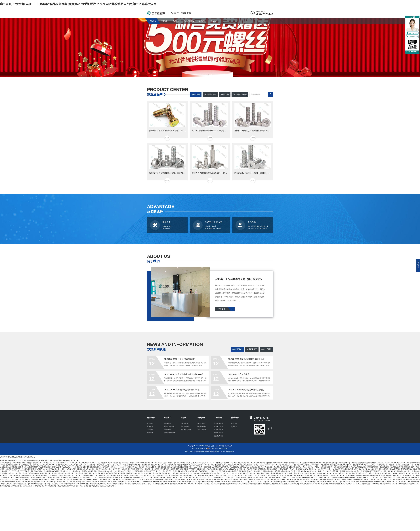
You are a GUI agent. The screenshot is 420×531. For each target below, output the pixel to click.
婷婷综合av (251, 477)
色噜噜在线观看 (284, 469)
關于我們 (164, 21)
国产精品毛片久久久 (275, 475)
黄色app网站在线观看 (232, 480)
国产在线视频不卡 (343, 463)
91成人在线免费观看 (338, 477)
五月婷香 (33, 465)
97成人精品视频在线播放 (161, 484)
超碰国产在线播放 (102, 469)
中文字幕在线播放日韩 (376, 475)
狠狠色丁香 (372, 471)
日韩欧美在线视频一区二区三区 (281, 480)
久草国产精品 (17, 463)
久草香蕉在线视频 (241, 477)
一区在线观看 (204, 473)
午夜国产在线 (242, 484)
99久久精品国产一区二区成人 (351, 484)
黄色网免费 (364, 473)
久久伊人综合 (66, 467)
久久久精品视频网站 (320, 475)
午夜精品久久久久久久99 (212, 484)
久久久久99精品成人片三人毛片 (186, 463)
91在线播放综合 (215, 473)
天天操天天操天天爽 (367, 482)
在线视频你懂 (320, 482)
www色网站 (296, 477)
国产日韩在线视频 (186, 477)
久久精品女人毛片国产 (196, 465)
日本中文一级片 (60, 469)
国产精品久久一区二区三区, (249, 467)
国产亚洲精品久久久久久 (240, 482)
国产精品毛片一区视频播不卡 (172, 471)
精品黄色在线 (406, 467)
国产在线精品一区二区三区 (89, 477)
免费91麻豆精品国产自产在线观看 (165, 482)
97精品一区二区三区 (321, 467)
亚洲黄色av (313, 469)
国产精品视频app (6, 463)
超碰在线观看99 (169, 463)
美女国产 (355, 469)
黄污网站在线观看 (341, 480)
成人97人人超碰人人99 (366, 469)
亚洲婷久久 (7, 475)
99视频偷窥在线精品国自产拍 (11, 465)
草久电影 (389, 473)
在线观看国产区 (296, 467)
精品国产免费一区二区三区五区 (327, 473)
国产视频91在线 (60, 482)
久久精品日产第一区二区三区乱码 (23, 486)
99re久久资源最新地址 (172, 475)
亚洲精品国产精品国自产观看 (217, 475)
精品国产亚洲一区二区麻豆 (189, 473)
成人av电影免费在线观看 (259, 463)
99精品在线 (95, 486)
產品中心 (176, 21)
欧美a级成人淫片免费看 (133, 465)
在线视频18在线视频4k (326, 480)
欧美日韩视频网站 (232, 471)
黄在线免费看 (375, 480)
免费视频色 (25, 465)
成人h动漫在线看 (201, 475)
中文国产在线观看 (283, 463)
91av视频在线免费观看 (262, 480)
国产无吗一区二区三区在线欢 (86, 465)
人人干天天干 (225, 473)
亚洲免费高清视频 (380, 482)
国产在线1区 (117, 482)
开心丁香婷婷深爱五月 (28, 471)
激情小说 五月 (221, 463)
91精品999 (235, 469)
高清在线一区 (197, 477)
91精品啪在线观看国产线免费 (56, 477)
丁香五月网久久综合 (146, 467)
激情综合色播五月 (363, 477)
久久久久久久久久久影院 (236, 475)
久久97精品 (70, 469)
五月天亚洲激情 (157, 471)
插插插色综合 (366, 484)
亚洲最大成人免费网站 (270, 484)
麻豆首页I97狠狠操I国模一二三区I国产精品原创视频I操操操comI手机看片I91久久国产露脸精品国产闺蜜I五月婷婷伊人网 (78, 4)
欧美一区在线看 (232, 463)
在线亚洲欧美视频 (99, 473)
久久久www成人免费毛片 (99, 463)
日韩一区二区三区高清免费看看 (340, 467)
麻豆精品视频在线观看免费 (307, 473)
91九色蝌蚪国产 (351, 477)
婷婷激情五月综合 (173, 477)
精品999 (178, 480)
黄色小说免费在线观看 (161, 467)
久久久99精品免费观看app (39, 475)
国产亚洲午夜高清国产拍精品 (289, 484)
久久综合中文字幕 (22, 473)
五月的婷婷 (35, 463)
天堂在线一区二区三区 (247, 469)
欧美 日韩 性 (373, 473)
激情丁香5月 (254, 473)
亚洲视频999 (344, 471)
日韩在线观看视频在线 (277, 473)
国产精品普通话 (112, 473)
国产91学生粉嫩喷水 (187, 475)
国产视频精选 (244, 471)
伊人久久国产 (207, 477)
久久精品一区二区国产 (195, 484)
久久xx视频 (102, 467)
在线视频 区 (101, 465)
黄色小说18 (272, 463)
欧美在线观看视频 (244, 463)
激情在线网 (26, 463)
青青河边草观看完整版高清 (162, 473)
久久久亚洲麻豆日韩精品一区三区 (253, 465)
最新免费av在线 (101, 484)
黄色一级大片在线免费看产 (29, 467)
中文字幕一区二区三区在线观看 (399, 465)
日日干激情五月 (382, 471)
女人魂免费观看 (84, 463)
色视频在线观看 (27, 469)
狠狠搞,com (100, 471)
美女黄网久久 (64, 471)
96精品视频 (55, 471)
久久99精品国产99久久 (8, 477)
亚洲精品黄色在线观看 (107, 486)
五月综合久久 (374, 477)
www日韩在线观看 (78, 467)
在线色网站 (58, 473)
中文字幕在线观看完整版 (332, 484)
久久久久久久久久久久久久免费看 (389, 463)
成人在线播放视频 (73, 480)
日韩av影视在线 (395, 469)
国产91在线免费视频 (115, 463)
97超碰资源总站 (261, 469)
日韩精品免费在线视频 (152, 469)
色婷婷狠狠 (270, 471)
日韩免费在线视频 (91, 467)
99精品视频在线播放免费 (155, 480)
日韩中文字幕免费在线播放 (84, 473)
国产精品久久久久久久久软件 (26, 482)
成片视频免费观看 (73, 477)
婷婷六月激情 (291, 471)
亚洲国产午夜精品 (195, 469)
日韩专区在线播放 (206, 482)
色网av (365, 475)
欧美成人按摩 (195, 482)
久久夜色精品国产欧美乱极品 (341, 469)
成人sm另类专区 (308, 467)
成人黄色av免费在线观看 (282, 467)
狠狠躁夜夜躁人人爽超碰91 (305, 471)
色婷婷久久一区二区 (140, 477)
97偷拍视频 (25, 475)
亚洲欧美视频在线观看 (229, 484)
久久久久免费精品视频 (358, 467)
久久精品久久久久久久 (234, 465)
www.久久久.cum (75, 471)
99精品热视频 (403, 480)
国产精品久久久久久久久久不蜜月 (48, 465)
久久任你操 (134, 467)
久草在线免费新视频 (332, 471)
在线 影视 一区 (169, 480)
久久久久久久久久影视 (300, 480)
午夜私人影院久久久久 (283, 477)
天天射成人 (46, 484)
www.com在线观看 (378, 484)
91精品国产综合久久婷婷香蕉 (128, 484)
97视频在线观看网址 (106, 477)
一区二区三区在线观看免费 (240, 473)
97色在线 (185, 465)
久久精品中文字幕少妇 (333, 482)
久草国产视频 (209, 465)
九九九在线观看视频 (73, 482)
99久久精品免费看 (124, 473)
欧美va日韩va (270, 465)
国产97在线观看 (112, 484)
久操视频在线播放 (88, 475)
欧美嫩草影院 (118, 477)
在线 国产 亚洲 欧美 (324, 469)
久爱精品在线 (264, 473)
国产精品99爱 (385, 477)
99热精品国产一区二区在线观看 (223, 477)
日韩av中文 (136, 475)
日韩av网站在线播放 (266, 467)
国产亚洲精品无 (158, 475)
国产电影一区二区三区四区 (45, 482)
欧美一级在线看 (85, 486)
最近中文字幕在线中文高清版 (179, 467)
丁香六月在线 (53, 475)
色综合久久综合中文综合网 (358, 471)
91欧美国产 (316, 465)
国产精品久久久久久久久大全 (338, 475)
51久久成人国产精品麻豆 (67, 484)
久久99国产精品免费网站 (221, 467)
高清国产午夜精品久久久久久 (312, 463)
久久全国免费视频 (146, 482)
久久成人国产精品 (111, 471)
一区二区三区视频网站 (274, 482)
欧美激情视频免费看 (329, 463)
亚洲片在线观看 (288, 475)
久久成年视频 (177, 465)
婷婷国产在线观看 (65, 475)
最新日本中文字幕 (291, 473)
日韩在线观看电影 (324, 477)
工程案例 (202, 21)
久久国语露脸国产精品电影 (141, 471)
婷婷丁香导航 (32, 480)
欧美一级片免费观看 (382, 469)
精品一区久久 (194, 467)
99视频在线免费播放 (327, 465)
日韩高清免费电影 (373, 467)
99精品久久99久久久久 (68, 465)
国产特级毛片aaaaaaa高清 (222, 482)
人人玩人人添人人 (261, 475)
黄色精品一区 (320, 471)
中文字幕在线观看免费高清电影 (119, 480)
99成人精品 (54, 484)
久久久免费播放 (11, 480)
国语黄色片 (140, 469)
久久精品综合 (226, 469)
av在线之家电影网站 (355, 475)
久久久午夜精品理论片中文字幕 (203, 471)
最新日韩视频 (353, 465)
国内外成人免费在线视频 (389, 480)
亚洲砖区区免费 (147, 465)
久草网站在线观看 (35, 484)
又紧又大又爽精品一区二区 (402, 473)
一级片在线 (299, 482)
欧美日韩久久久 (344, 473)
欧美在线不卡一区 (86, 480)
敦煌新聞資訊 (189, 21)
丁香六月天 (210, 480)
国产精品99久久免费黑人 (303, 465)
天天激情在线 (234, 467)
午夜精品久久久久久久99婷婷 (85, 469)
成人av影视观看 (281, 465)
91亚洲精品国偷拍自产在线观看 (27, 477)
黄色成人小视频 (395, 477)
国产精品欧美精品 (182, 469)
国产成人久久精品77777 (257, 482)
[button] (208, 75)
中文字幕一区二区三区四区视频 (396, 484)
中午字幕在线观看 (129, 463)
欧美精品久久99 (280, 471)
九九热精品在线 (395, 467)
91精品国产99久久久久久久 (90, 482)
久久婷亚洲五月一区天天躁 (162, 465)
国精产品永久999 (7, 484)
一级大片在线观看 (288, 482)
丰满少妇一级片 (220, 465)
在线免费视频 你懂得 (129, 469)
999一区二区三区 (146, 475)
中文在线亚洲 (384, 467)
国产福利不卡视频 (106, 482)
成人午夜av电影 (255, 471)
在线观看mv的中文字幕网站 (46, 480)
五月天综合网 (313, 480)
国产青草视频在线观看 (49, 486)
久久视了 (25, 484)
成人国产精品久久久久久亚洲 (49, 463)
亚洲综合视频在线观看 (12, 467)
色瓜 (124, 482)
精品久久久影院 (405, 471)
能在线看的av (219, 480)
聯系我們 (214, 21)
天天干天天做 (415, 475)
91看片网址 (176, 473)
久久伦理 (272, 477)
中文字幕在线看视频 (133, 482)
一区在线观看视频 (356, 463)
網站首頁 (153, 21)
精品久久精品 (188, 471)
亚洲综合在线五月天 (89, 471)
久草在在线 (32, 473)
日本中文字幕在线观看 (100, 480)
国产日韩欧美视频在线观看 (85, 484)
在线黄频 (38, 486)
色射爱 (263, 471)
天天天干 (290, 465)
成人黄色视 (11, 473)
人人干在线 (382, 473)
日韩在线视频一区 (382, 465)
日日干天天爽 (76, 475)
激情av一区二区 (393, 482)
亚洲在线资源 (16, 475)
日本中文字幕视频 (115, 469)
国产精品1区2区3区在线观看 (303, 475)
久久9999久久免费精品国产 (145, 463)
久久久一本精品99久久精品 (299, 469)
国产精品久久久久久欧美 (179, 484)
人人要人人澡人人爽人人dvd (115, 465)
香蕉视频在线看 (63, 486)
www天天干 (159, 463)
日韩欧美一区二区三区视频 (350, 482)
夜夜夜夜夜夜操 (393, 471)
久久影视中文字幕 (45, 467)
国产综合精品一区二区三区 (206, 463)
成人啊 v (39, 471)
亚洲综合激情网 (272, 469)
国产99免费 (17, 484)
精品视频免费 (128, 477)
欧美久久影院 (56, 467)
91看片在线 (42, 477)
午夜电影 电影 (74, 486)
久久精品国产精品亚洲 (13, 469)
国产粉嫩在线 (61, 480)
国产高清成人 (249, 475)
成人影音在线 (186, 480)
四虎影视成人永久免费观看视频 (409, 482)
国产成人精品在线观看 (168, 469)
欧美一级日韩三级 (205, 467)
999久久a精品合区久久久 (367, 465)
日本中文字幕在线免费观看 (157, 477)
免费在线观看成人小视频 (409, 469)
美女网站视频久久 (341, 465)
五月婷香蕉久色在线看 (392, 475)
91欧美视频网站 (309, 482)
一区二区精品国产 (100, 475)
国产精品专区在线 (295, 463)
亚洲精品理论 (355, 473)
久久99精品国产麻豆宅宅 (309, 477)
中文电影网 (46, 471)
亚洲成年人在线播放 (125, 471)
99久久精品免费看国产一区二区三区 (311, 484)
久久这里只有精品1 (145, 484)
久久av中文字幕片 (262, 477)
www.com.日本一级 (123, 467)
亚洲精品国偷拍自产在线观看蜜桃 (359, 480)
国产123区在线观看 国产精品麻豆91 (119, 475)
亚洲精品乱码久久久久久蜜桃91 (44, 469)
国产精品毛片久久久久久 (45, 473)
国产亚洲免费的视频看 (255, 484)
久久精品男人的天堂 (198, 480)
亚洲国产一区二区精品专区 (69, 463)
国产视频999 (411, 484)
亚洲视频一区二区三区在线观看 (141, 473)
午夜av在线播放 (407, 477)
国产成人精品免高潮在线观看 (410, 463)
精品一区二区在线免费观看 (211, 469)
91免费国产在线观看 (247, 480)
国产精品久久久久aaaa (138, 480)
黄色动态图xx (22, 480)
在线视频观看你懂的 (370, 463)
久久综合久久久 (68, 473)
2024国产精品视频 (183, 482)
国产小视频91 (111, 467)
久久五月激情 (405, 475)
